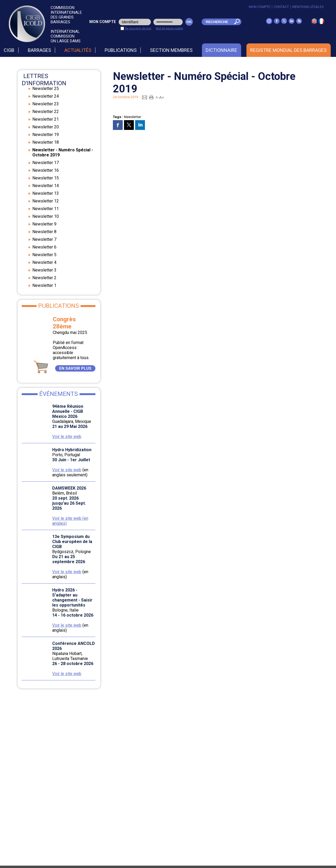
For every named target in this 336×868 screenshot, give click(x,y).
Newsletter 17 (46, 163)
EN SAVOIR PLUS (75, 368)
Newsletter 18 (46, 142)
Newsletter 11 (46, 209)
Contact (281, 7)
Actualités (78, 50)
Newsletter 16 (46, 170)
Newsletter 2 (44, 278)
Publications (121, 50)
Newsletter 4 (44, 262)
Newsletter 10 (46, 216)
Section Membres (171, 50)
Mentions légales (308, 7)
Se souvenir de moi (138, 28)
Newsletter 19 (46, 135)
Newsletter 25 (46, 89)
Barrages (39, 50)
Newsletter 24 (46, 96)
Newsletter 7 (44, 239)
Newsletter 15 (46, 178)
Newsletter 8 (44, 232)
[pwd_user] (168, 22)
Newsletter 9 (44, 224)
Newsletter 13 (46, 193)
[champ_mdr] (216, 22)
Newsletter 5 (44, 255)
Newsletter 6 (44, 247)
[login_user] (135, 22)
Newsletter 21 (46, 119)
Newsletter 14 (46, 186)
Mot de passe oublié (169, 28)
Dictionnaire (221, 50)
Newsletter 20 (46, 127)
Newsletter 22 (46, 112)
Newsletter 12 (46, 201)
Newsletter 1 (44, 285)
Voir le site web (67, 437)
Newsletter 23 (46, 104)
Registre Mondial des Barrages (288, 50)
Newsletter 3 (44, 270)
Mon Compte (260, 7)
